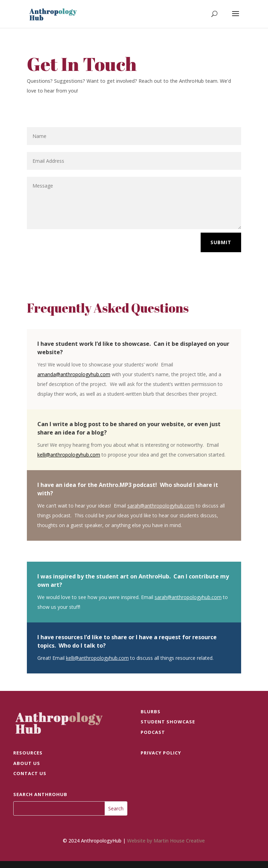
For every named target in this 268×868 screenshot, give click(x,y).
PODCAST (153, 732)
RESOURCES (28, 753)
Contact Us (30, 773)
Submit (221, 242)
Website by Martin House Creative (166, 841)
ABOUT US (27, 763)
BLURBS (151, 712)
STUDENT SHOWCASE (168, 722)
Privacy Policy (161, 753)
